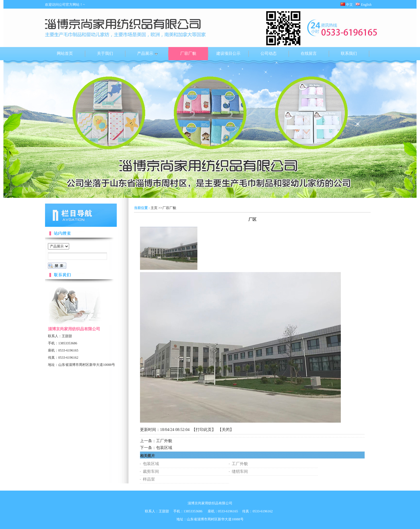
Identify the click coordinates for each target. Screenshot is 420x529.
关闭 (226, 430)
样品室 (149, 479)
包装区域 (164, 448)
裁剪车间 (151, 472)
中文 (347, 5)
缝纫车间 (240, 472)
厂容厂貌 (169, 208)
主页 (154, 208)
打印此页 (204, 430)
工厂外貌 (164, 441)
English (365, 5)
